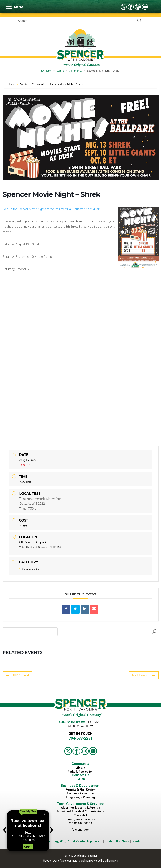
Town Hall (80, 815)
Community (39, 84)
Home (12, 84)
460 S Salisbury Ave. (72, 722)
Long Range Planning (80, 797)
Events (24, 84)
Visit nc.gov (80, 830)
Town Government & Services (80, 804)
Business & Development (81, 786)
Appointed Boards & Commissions (80, 811)
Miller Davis (111, 861)
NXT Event (144, 675)
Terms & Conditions (75, 856)
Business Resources (81, 793)
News (126, 841)
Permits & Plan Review (80, 789)
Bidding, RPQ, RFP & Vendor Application (75, 841)
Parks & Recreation (80, 772)
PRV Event (17, 675)
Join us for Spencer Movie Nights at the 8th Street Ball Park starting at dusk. (51, 209)
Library (81, 768)
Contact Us (81, 775)
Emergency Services (81, 819)
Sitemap (93, 856)
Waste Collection (81, 823)
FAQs (81, 779)
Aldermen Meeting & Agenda (80, 808)
